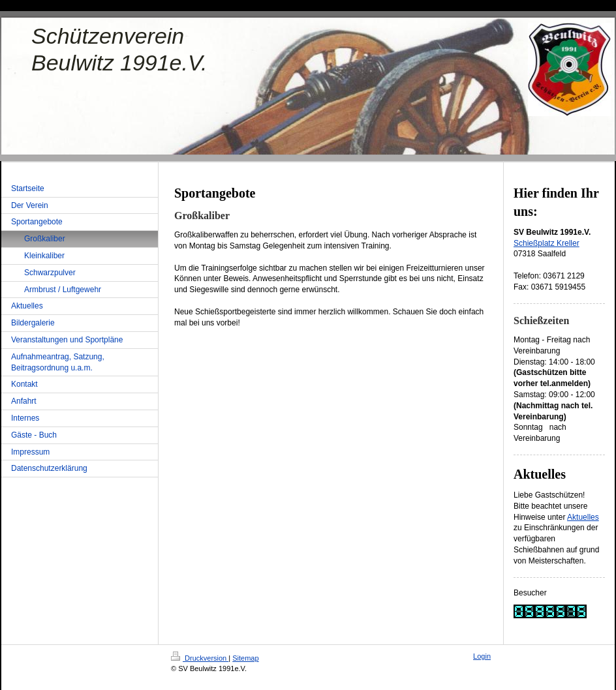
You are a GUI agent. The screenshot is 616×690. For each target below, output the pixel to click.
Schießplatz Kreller (547, 243)
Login (482, 656)
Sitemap (245, 658)
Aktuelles (583, 517)
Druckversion (200, 658)
